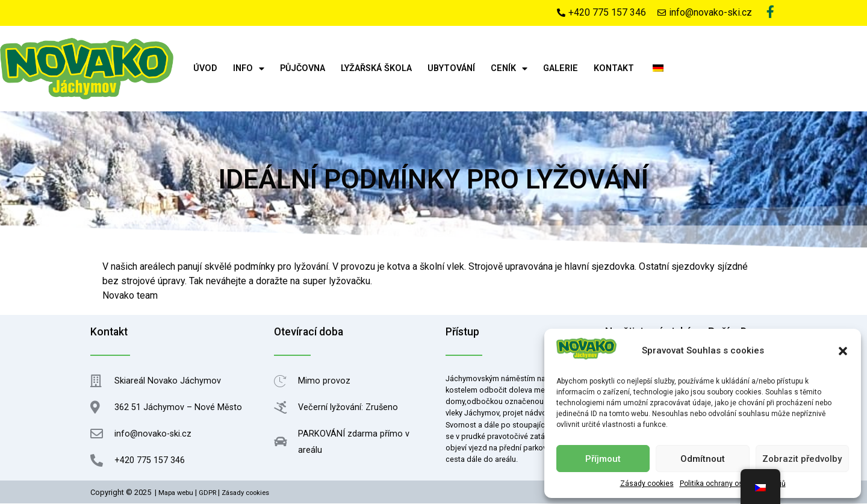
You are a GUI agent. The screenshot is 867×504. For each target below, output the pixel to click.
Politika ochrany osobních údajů (733, 484)
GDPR (207, 494)
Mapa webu (176, 494)
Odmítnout (703, 459)
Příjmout (603, 459)
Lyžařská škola (376, 70)
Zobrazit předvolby (802, 459)
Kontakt (614, 70)
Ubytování (451, 70)
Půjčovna (303, 70)
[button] (843, 351)
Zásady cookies (647, 484)
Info (249, 69)
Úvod (205, 70)
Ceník (509, 69)
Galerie (561, 70)
